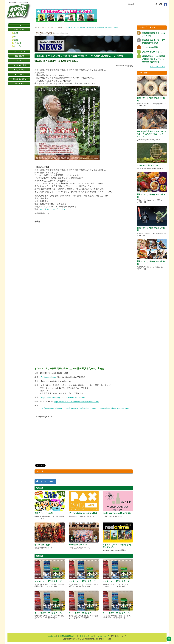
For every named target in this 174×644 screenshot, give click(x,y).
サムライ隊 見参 (43, 545)
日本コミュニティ (19, 79)
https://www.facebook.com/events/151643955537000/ (77, 402)
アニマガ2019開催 (150, 47)
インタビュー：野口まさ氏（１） (117, 613)
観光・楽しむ (19, 56)
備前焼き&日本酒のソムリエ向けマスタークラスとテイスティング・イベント (152, 134)
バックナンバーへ (45, 482)
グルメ (19, 61)
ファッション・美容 (19, 65)
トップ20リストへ (158, 67)
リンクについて (102, 636)
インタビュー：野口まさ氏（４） (117, 581)
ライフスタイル (19, 74)
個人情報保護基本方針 (67, 636)
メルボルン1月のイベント (148, 165)
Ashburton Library (48, 377)
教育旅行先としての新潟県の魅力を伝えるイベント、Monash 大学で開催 (154, 59)
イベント (18, 43)
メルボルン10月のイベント (154, 52)
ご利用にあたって (86, 636)
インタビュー (19, 84)
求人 (16, 36)
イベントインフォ (19, 51)
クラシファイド (19, 30)
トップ (37, 27)
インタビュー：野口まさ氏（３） (49, 613)
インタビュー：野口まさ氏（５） (83, 581)
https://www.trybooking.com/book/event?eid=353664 (63, 397)
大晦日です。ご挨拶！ (44, 513)
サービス (18, 46)
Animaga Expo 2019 (78, 545)
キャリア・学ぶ (19, 70)
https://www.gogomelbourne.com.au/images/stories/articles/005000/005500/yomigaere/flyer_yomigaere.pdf (84, 408)
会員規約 (52, 636)
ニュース (59, 27)
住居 (16, 33)
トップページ (19, 25)
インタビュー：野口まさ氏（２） (83, 613)
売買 (16, 40)
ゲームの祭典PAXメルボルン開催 (83, 513)
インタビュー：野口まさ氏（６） (49, 581)
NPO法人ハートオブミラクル (53, 209)
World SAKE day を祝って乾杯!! (117, 513)
